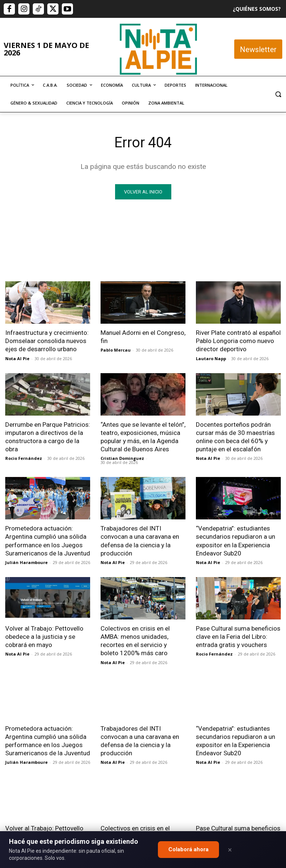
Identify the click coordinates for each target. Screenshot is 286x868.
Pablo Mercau (116, 350)
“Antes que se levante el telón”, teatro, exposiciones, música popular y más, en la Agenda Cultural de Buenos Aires (143, 436)
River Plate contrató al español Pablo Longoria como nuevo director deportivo (238, 341)
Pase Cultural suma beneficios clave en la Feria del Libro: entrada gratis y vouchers (238, 636)
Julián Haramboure (26, 562)
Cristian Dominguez (122, 458)
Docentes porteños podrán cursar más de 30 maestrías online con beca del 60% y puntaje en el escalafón (235, 436)
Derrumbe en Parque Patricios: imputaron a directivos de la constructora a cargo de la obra (48, 436)
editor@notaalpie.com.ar (135, 830)
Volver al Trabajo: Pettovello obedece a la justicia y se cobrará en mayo (44, 636)
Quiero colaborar (249, 736)
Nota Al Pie (17, 358)
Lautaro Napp (211, 358)
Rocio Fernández (24, 458)
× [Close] (230, 850)
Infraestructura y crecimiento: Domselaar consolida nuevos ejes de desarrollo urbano (47, 341)
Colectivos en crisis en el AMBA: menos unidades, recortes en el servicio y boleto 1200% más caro (135, 640)
